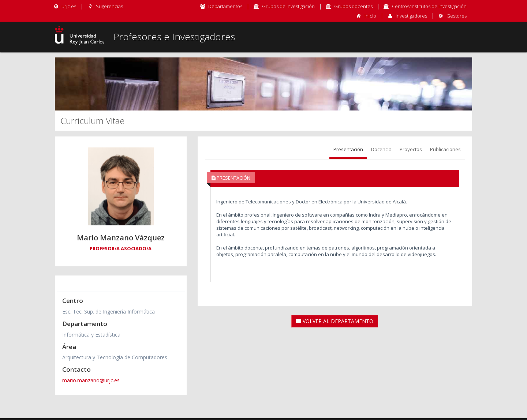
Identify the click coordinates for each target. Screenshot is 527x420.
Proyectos (411, 149)
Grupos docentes (353, 6)
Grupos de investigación (288, 6)
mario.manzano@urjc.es (91, 380)
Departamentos (225, 6)
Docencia (381, 149)
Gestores (457, 16)
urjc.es (65, 6)
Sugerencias (105, 6)
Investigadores (411, 16)
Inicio (370, 16)
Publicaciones (445, 149)
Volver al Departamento (335, 321)
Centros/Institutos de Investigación (429, 6)
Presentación (348, 149)
